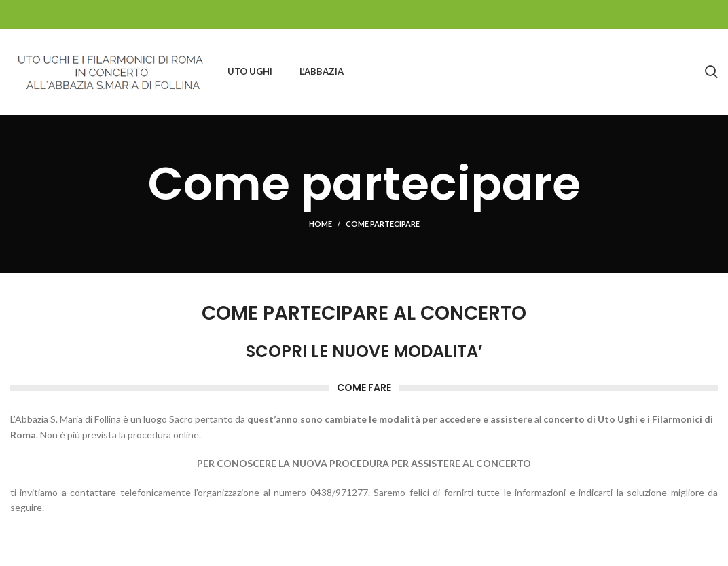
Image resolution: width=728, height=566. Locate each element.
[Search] (711, 72)
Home (321, 224)
